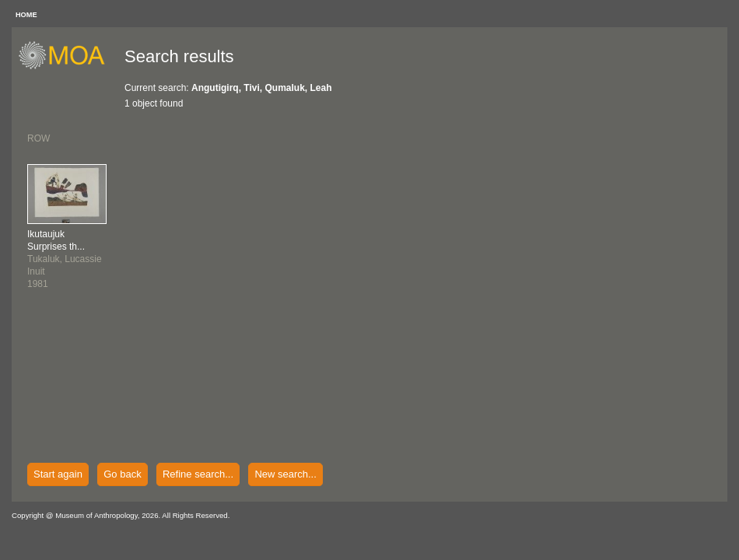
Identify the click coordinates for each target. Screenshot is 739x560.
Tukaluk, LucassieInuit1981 (65, 259)
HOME (26, 15)
